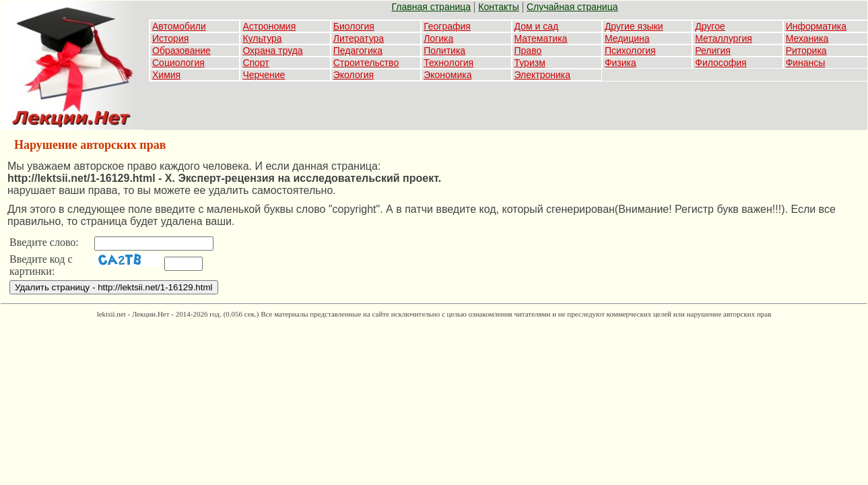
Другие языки (634, 26)
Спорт (256, 63)
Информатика (816, 26)
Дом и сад (537, 26)
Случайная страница (572, 7)
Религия (713, 51)
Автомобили (179, 26)
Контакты (498, 7)
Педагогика (358, 51)
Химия (166, 75)
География (447, 26)
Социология (178, 63)
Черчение (264, 75)
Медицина (627, 38)
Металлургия (724, 38)
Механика (807, 38)
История (170, 38)
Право (528, 51)
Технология (448, 63)
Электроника (543, 75)
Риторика (806, 51)
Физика (621, 63)
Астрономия (269, 26)
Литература (359, 38)
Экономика (447, 75)
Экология (354, 75)
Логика (438, 38)
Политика (444, 51)
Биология (354, 26)
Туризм (530, 63)
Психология (630, 51)
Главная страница (432, 7)
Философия (721, 63)
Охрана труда (272, 51)
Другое (710, 26)
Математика (541, 38)
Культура (262, 38)
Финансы (806, 63)
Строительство (366, 63)
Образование (181, 51)
